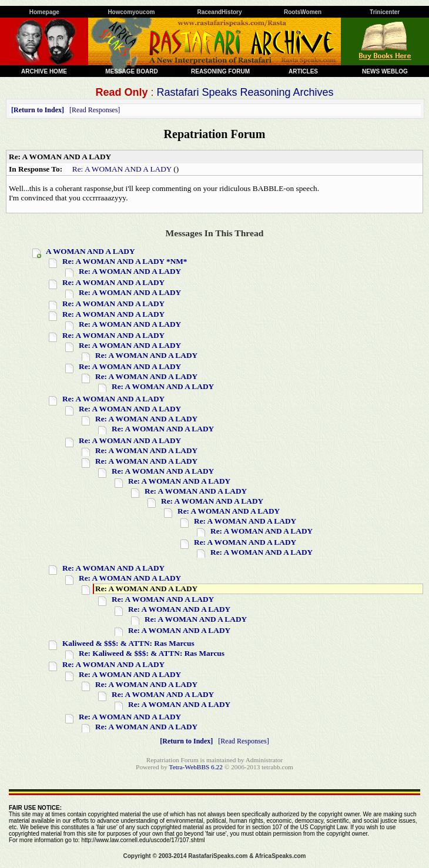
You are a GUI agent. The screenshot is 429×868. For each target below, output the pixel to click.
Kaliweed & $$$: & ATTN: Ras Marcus (128, 643)
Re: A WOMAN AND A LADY (122, 169)
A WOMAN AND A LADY (91, 251)
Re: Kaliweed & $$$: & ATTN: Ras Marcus (152, 653)
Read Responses (95, 110)
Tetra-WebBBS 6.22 (196, 767)
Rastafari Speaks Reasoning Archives (245, 92)
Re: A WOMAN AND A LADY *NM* (125, 261)
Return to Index (38, 110)
